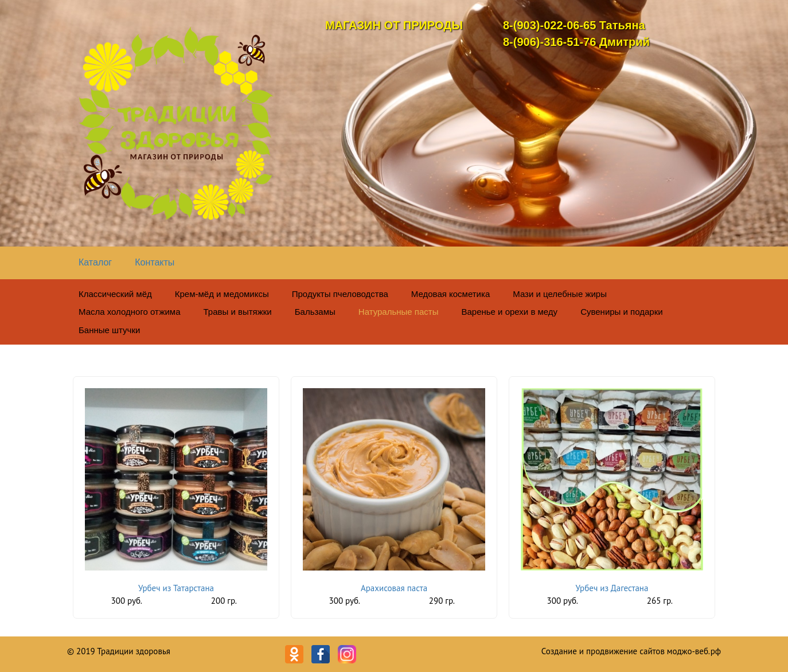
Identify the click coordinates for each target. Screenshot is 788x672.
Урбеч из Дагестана (612, 588)
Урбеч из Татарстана (176, 588)
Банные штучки (109, 330)
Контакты (155, 262)
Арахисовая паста (394, 588)
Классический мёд (115, 294)
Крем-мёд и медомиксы (222, 294)
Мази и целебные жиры (560, 294)
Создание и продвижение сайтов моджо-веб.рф (631, 651)
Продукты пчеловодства (340, 294)
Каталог (95, 262)
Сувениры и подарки (622, 312)
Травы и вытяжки (238, 312)
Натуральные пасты (399, 312)
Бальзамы (315, 312)
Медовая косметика (450, 294)
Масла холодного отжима (130, 312)
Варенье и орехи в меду (509, 312)
